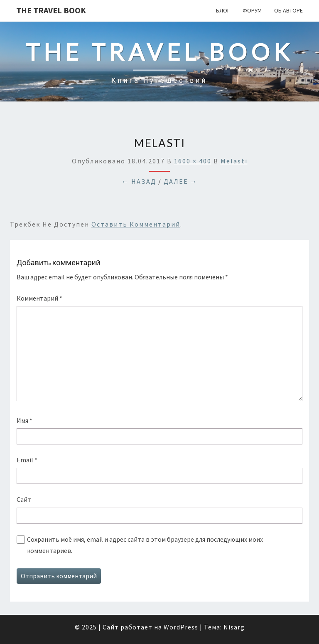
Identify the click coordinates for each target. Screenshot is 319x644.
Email (27, 460)
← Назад (139, 181)
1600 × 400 (193, 161)
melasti (234, 161)
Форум (252, 10)
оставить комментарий (136, 224)
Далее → (181, 181)
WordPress (181, 627)
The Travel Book (51, 10)
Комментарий (39, 298)
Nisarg (234, 627)
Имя (25, 420)
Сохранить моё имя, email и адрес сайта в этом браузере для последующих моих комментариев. (145, 545)
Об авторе (288, 10)
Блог (223, 10)
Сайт (24, 499)
